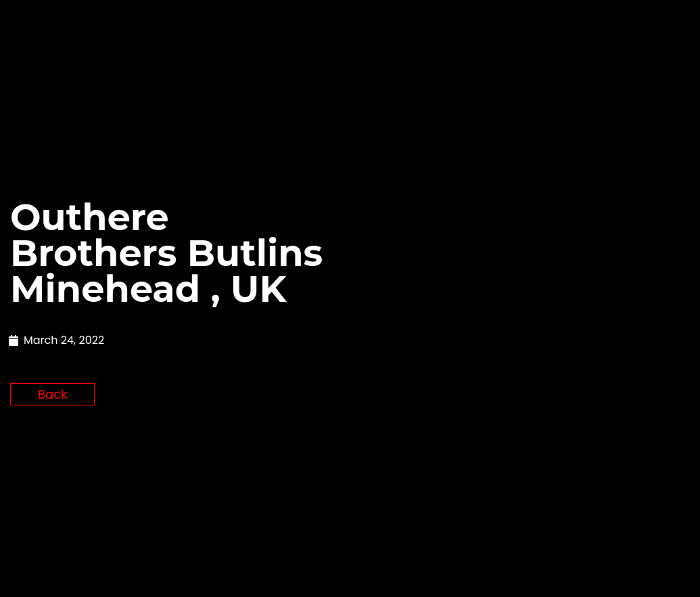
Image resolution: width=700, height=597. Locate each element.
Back (52, 502)
